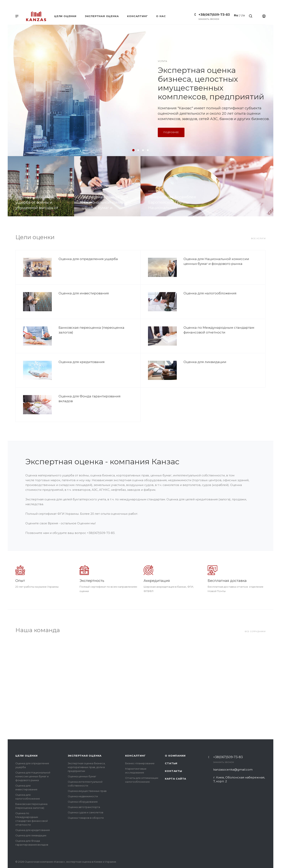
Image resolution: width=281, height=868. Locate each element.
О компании (175, 742)
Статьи (171, 749)
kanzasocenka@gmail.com (233, 756)
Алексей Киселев (145, 651)
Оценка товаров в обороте (86, 804)
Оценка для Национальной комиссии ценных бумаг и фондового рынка (33, 763)
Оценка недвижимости (83, 782)
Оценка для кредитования (82, 362)
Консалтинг (135, 742)
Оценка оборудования (83, 788)
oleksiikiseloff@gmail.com (182, 662)
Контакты (173, 757)
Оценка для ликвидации (205, 362)
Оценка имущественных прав (87, 777)
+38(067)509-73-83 (214, 15)
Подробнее (171, 132)
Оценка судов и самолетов (86, 799)
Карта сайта (176, 765)
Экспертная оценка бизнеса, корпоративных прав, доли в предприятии (87, 753)
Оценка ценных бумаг (82, 763)
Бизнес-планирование (140, 749)
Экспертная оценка (85, 742)
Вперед (265, 675)
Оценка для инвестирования (84, 293)
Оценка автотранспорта (84, 793)
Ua (243, 15)
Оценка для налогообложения (210, 293)
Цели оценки (26, 742)
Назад (19, 675)
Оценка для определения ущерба (88, 259)
